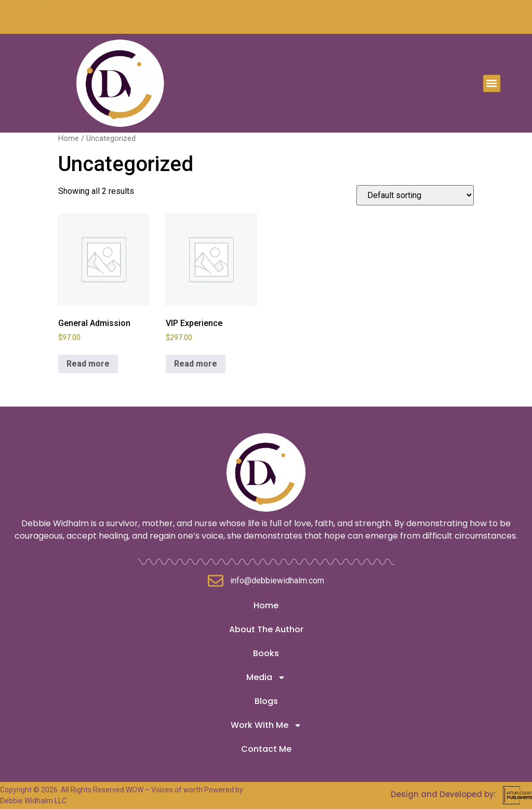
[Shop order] (415, 195)
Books (266, 653)
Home (69, 138)
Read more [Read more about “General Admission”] (88, 364)
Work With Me (266, 725)
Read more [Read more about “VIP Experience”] (196, 364)
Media (266, 677)
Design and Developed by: (443, 794)
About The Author (266, 629)
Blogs (266, 701)
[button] (492, 81)
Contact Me (266, 749)
